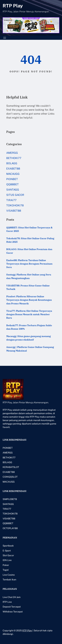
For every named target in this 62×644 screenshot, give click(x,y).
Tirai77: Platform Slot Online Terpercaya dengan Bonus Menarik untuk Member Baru (29, 314)
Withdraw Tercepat (13, 612)
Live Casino (9, 575)
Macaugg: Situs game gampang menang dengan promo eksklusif (29, 338)
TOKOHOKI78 (15, 205)
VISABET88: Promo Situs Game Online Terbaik (28, 287)
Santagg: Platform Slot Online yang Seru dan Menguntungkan (29, 276)
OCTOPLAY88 (10, 528)
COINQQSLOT (10, 477)
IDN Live (7, 560)
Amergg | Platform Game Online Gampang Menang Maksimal (30, 349)
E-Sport (7, 551)
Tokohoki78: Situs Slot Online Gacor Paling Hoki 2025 (30, 240)
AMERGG (12, 153)
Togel (6, 570)
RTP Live (7, 602)
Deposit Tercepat (12, 607)
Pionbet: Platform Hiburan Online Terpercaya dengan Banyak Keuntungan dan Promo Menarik (29, 300)
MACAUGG (13, 174)
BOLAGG (12, 163)
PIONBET (12, 179)
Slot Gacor (8, 555)
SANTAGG (13, 190)
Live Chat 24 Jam (12, 597)
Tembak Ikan (9, 580)
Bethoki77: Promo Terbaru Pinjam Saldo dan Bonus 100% (29, 327)
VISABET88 (14, 211)
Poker (6, 565)
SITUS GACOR (15, 195)
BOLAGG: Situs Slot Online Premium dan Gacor (29, 251)
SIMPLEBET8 (10, 499)
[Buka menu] (5, 38)
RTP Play (13, 6)
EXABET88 (13, 169)
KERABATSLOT (11, 467)
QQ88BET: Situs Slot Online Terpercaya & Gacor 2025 (29, 229)
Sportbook (8, 546)
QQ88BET (12, 184)
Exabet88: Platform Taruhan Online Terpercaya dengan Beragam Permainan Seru (29, 264)
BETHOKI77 (14, 158)
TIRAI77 (11, 200)
